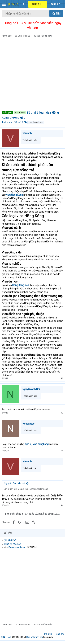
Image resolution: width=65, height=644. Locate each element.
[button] (4, 4)
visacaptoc (28, 424)
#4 (62, 505)
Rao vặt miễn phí (35, 637)
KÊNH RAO (6, 637)
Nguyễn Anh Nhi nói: (15, 483)
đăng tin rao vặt (12, 544)
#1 (62, 378)
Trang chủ (59, 634)
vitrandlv (8, 122)
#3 (62, 451)
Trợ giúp (48, 634)
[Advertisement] (32, 75)
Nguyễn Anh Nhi (31, 389)
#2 (62, 413)
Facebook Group (17, 547)
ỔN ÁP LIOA (10, 540)
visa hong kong (36, 122)
